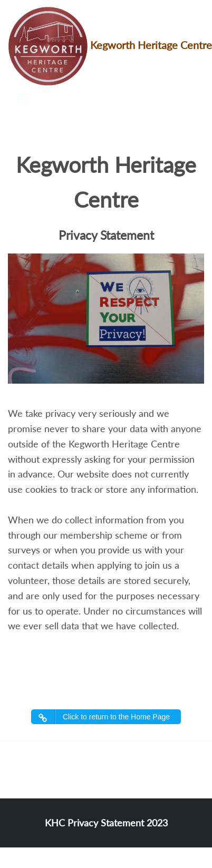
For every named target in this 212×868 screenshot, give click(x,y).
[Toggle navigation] (23, 99)
